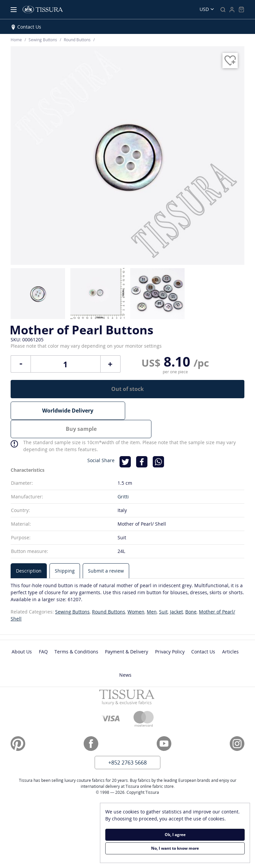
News (125, 656)
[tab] (29, 551)
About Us (22, 632)
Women (136, 592)
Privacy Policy (170, 632)
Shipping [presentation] (65, 551)
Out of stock (127, 389)
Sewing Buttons (72, 592)
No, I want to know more (175, 848)
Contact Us (29, 27)
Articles (230, 632)
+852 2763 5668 (127, 743)
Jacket (176, 592)
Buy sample (187, 411)
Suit (163, 592)
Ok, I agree (175, 835)
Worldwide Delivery (68, 411)
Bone (191, 592)
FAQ (43, 632)
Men (152, 592)
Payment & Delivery (127, 632)
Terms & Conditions (76, 632)
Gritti (123, 477)
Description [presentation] (29, 551)
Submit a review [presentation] (106, 551)
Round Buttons (109, 592)
